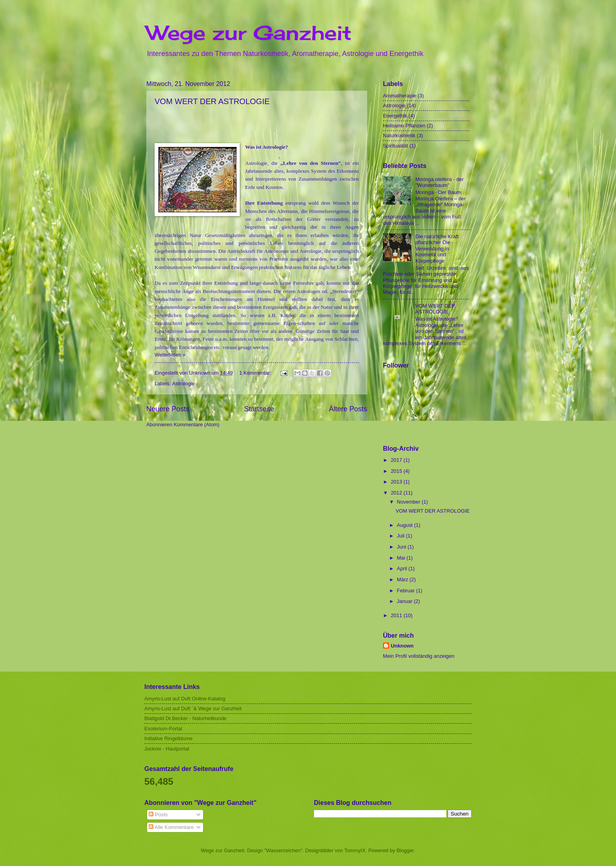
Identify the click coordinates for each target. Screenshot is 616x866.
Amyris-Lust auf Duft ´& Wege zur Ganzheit (193, 708)
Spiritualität (396, 146)
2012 (397, 493)
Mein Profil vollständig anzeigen (419, 656)
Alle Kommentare (171, 827)
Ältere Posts (348, 409)
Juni (402, 547)
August (405, 525)
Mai (401, 558)
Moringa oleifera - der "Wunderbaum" (439, 182)
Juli (401, 536)
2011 (397, 615)
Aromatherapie (399, 96)
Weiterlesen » (170, 355)
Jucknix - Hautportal (167, 749)
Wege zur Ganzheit (249, 33)
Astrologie (183, 384)
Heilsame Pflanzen (404, 126)
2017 (397, 460)
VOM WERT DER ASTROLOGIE (212, 101)
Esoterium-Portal (163, 729)
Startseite (259, 409)
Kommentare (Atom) (196, 425)
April (402, 568)
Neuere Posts (168, 409)
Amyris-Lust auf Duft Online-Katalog (185, 699)
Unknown (402, 646)
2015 (397, 471)
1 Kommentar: (256, 373)
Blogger (405, 850)
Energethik (395, 116)
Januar (405, 601)
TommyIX (355, 850)
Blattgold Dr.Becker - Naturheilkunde (185, 718)
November (409, 502)
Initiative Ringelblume (168, 738)
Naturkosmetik (399, 135)
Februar (406, 591)
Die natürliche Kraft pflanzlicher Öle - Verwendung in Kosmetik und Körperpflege (437, 249)
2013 (397, 482)
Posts (158, 815)
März (403, 580)
